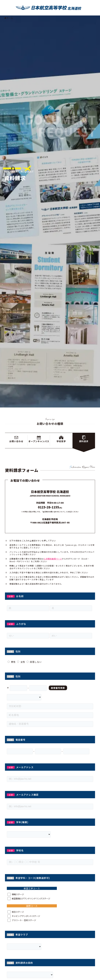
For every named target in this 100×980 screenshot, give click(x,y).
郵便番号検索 (58, 688)
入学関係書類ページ (53, 559)
